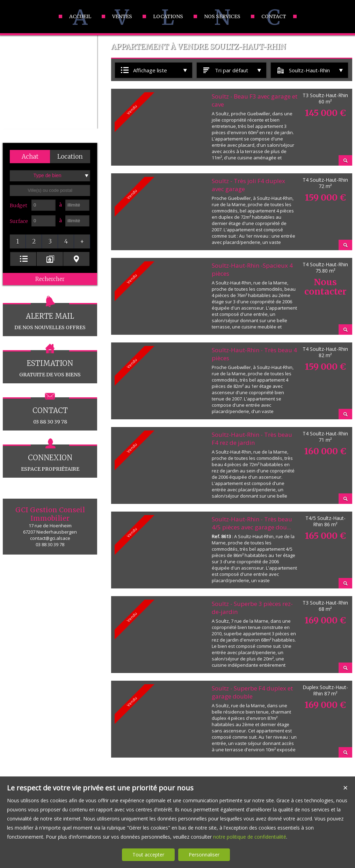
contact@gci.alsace (50, 538)
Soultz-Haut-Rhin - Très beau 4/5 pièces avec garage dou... (252, 523)
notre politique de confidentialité (250, 837)
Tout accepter (148, 855)
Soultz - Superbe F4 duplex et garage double (252, 692)
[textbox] (50, 190)
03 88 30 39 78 (50, 411)
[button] (30, 157)
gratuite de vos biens (50, 364)
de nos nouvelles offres (50, 317)
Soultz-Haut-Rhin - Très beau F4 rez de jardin (252, 439)
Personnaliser (204, 855)
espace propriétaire (50, 458)
